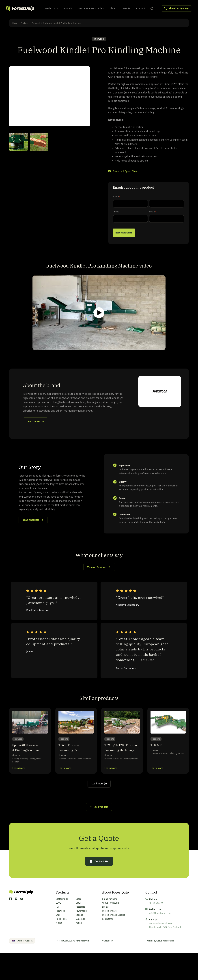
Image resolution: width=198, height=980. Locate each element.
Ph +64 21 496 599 (179, 8)
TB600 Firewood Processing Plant (73, 762)
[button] (123, 172)
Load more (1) (99, 808)
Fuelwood (99, 39)
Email (153, 213)
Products (51, 8)
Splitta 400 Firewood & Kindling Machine (28, 765)
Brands (68, 8)
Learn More (19, 792)
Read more (148, 672)
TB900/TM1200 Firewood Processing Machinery (118, 768)
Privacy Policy (108, 968)
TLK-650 (158, 760)
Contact (141, 8)
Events (126, 8)
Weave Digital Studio (165, 968)
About (113, 8)
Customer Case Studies (91, 8)
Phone (117, 213)
